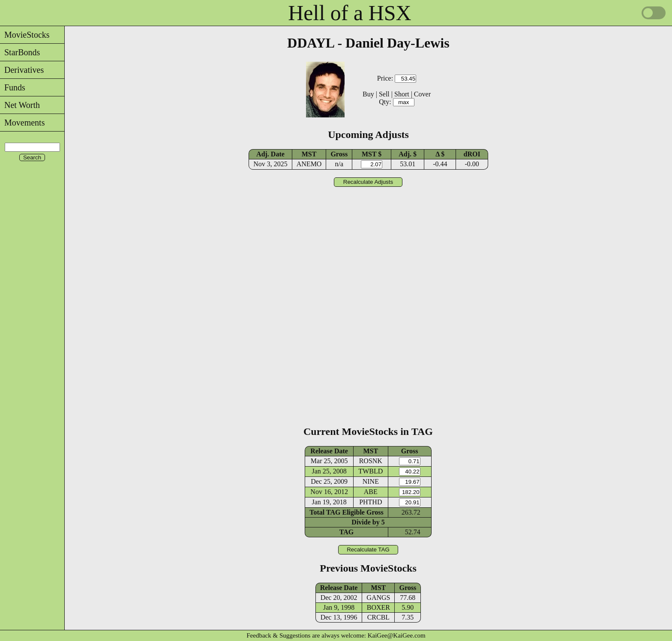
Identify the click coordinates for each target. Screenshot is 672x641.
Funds (13, 87)
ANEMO (309, 164)
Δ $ (440, 154)
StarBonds (20, 52)
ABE (371, 492)
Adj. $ (408, 154)
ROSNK (371, 461)
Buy (368, 94)
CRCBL (378, 617)
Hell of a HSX (349, 13)
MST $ (372, 154)
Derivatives (22, 70)
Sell (384, 94)
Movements (22, 123)
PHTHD (370, 502)
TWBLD (370, 471)
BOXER (378, 607)
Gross (339, 154)
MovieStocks (25, 35)
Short (402, 94)
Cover (422, 94)
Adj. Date (270, 154)
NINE (371, 481)
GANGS (378, 598)
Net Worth (20, 105)
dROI (472, 154)
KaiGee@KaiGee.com (397, 635)
